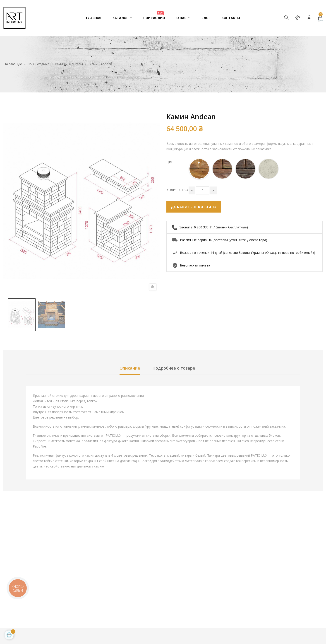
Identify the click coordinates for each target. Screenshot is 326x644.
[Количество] (203, 190)
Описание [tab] (130, 368)
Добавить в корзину (194, 207)
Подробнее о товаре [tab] (174, 368)
